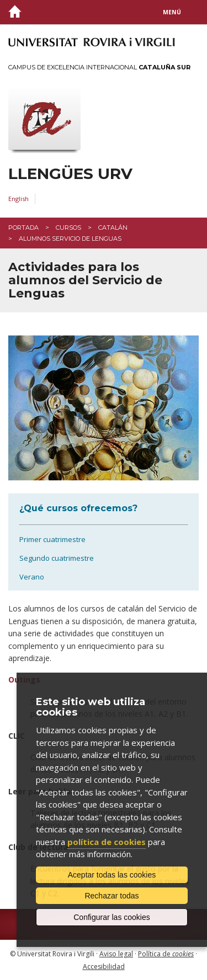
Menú (172, 12)
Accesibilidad (104, 967)
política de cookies (107, 842)
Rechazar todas (112, 896)
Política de (166, 954)
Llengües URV (70, 174)
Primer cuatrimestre (52, 539)
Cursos (68, 228)
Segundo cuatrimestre (57, 558)
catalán (113, 228)
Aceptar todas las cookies (112, 875)
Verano (32, 577)
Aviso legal (116, 954)
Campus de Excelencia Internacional (99, 67)
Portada (23, 228)
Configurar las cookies (112, 917)
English (18, 199)
